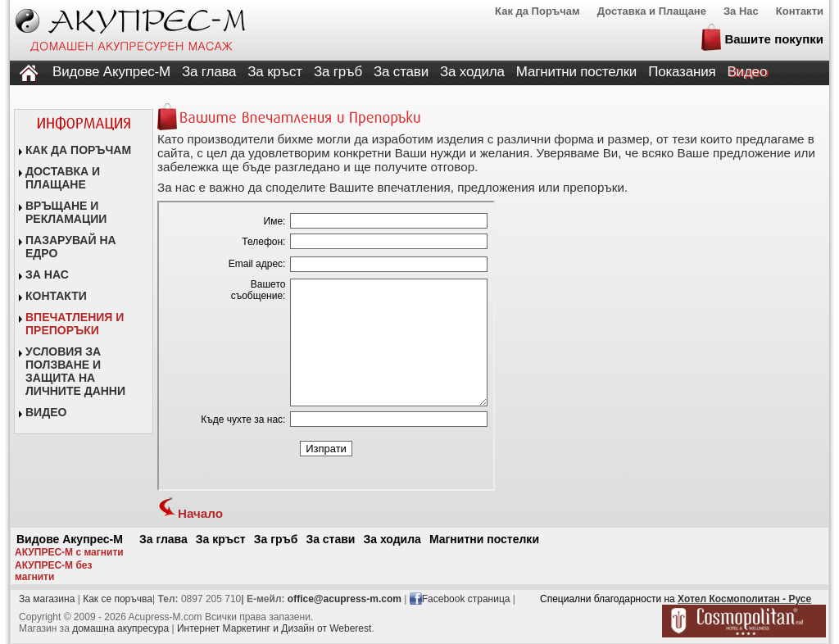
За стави (401, 72)
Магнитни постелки (576, 72)
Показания (682, 72)
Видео (747, 72)
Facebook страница (466, 599)
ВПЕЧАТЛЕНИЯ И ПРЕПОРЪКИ (75, 324)
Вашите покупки (774, 39)
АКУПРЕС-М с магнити (69, 552)
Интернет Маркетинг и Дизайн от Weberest (274, 628)
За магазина (47, 599)
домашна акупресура (120, 628)
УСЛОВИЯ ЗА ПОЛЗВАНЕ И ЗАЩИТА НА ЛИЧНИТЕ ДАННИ (75, 371)
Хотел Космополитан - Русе (744, 599)
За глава (209, 72)
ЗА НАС (47, 274)
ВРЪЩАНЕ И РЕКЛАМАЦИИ (66, 212)
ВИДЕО (46, 412)
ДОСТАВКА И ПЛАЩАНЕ (63, 178)
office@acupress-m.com (345, 599)
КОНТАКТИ (56, 296)
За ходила (472, 72)
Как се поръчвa (118, 599)
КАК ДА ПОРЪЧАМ (78, 150)
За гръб (338, 72)
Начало (190, 513)
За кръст (275, 72)
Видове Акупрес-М (111, 72)
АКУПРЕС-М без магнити (53, 571)
